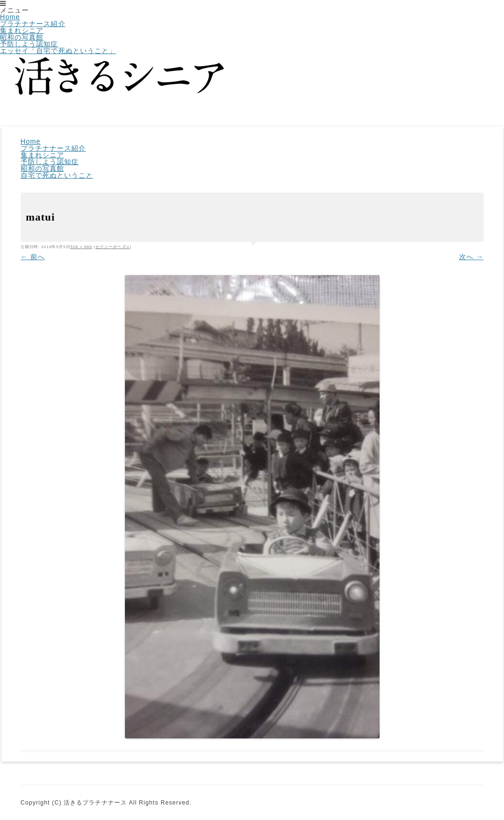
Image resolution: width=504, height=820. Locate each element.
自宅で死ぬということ (57, 175)
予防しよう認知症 (29, 44)
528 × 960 (81, 247)
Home (10, 17)
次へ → (471, 257)
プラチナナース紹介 (33, 24)
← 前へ (33, 257)
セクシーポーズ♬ (113, 247)
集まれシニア (22, 30)
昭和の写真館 (22, 37)
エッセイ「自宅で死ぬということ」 (58, 51)
